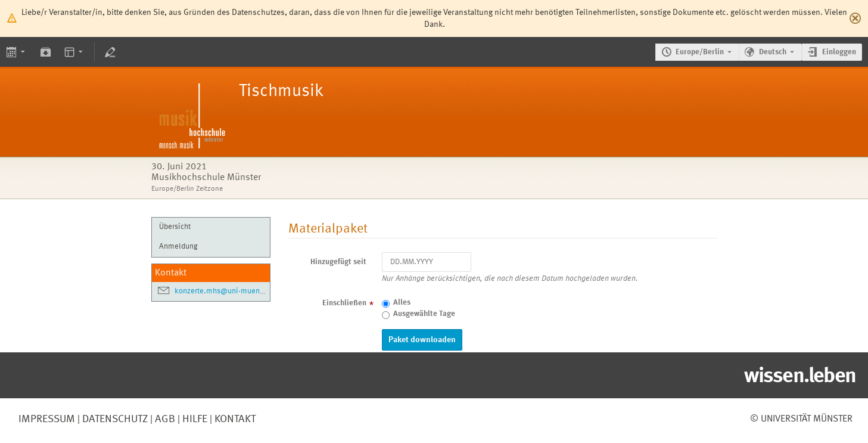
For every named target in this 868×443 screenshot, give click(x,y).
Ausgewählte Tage (424, 314)
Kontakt (235, 419)
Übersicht (175, 227)
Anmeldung (178, 247)
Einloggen (839, 52)
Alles (402, 303)
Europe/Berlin (700, 52)
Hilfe (194, 419)
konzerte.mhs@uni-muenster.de (229, 291)
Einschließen (344, 303)
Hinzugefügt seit (338, 262)
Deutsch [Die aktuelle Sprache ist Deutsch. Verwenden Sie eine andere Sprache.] (773, 52)
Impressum (47, 419)
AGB (164, 419)
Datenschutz (114, 419)
